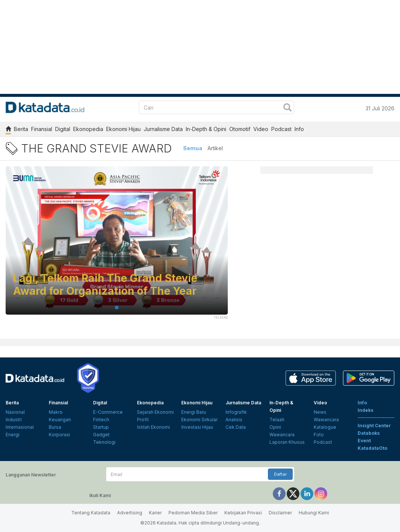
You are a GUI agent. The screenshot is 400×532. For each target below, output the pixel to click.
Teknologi (104, 442)
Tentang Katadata (91, 513)
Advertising (130, 513)
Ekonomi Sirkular (199, 420)
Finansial (42, 129)
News (320, 412)
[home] (8, 130)
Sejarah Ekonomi (155, 412)
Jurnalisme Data (163, 129)
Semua (193, 148)
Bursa (55, 427)
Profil (143, 420)
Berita (21, 129)
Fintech (101, 420)
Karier (155, 513)
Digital (63, 129)
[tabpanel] (117, 245)
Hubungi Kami (314, 513)
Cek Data (236, 427)
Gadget (101, 435)
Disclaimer (280, 513)
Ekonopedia (88, 129)
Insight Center (374, 426)
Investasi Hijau (197, 427)
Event (364, 441)
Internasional (20, 427)
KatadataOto (372, 448)
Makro (56, 412)
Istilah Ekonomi (153, 427)
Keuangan (60, 420)
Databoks (369, 433)
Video (261, 129)
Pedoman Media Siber (193, 513)
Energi (13, 435)
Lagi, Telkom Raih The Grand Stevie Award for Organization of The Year (105, 285)
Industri (14, 420)
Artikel (215, 148)
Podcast (281, 129)
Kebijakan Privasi (243, 513)
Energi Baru (194, 412)
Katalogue (325, 427)
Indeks (365, 410)
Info (299, 129)
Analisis (234, 420)
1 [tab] (117, 307)
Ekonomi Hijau (123, 129)
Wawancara (282, 435)
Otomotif (240, 129)
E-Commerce (108, 412)
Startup (101, 427)
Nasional (15, 412)
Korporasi (59, 435)
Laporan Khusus (287, 442)
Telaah (277, 420)
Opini (275, 427)
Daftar (280, 474)
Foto (319, 435)
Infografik (236, 412)
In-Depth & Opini (206, 129)
